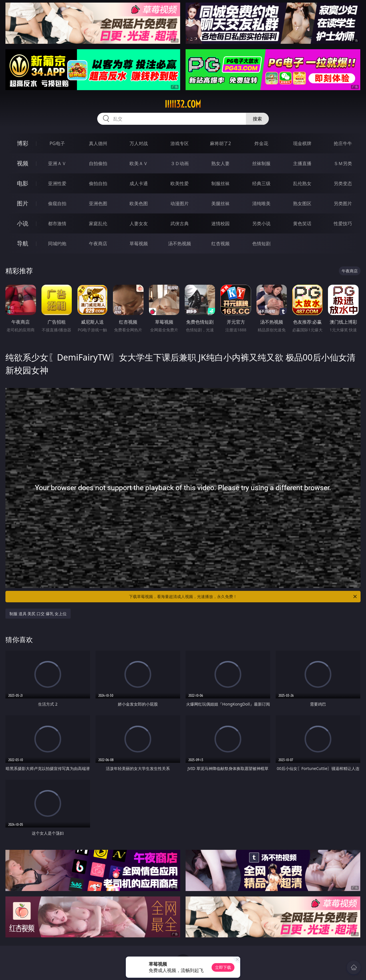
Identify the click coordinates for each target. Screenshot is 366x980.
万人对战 (139, 143)
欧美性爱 (180, 183)
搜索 (257, 119)
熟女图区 (302, 203)
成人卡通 (139, 183)
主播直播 (302, 163)
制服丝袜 (220, 183)
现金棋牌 (302, 143)
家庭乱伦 (98, 223)
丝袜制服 (261, 163)
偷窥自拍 (57, 203)
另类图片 (343, 203)
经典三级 (261, 183)
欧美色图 (139, 203)
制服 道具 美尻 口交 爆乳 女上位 (38, 614)
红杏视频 (220, 243)
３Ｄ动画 (180, 163)
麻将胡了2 (220, 143)
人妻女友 (139, 223)
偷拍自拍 (98, 183)
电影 (23, 183)
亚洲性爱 (57, 183)
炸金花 (261, 143)
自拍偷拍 (98, 163)
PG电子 (57, 143)
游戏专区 (180, 143)
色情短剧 (261, 243)
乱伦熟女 (302, 183)
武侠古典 (180, 223)
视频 (23, 163)
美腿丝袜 (220, 203)
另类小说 (261, 223)
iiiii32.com (183, 104)
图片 (23, 203)
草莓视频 (139, 243)
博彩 (23, 143)
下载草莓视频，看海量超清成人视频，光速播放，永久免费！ (243, 597)
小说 (23, 223)
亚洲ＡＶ (57, 163)
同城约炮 (57, 243)
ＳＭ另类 (343, 163)
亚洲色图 (98, 203)
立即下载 (223, 967)
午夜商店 (98, 243)
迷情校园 (220, 223)
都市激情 (57, 223)
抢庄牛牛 (343, 143)
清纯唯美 (261, 203)
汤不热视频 (180, 243)
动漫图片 (180, 203)
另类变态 (343, 183)
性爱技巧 (343, 223)
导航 (23, 243)
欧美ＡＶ (139, 163)
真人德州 (98, 143)
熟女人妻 (220, 163)
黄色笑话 (302, 223)
